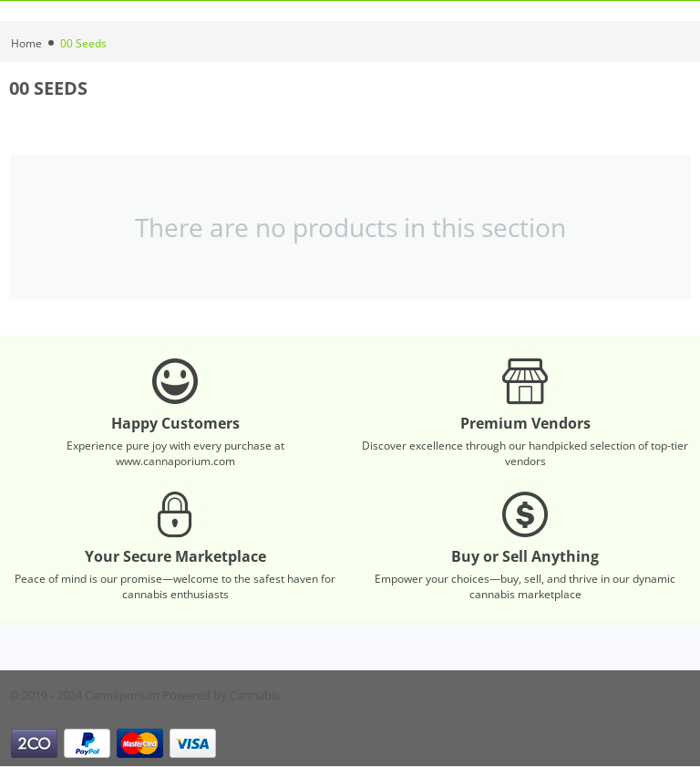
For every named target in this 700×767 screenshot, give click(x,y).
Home (26, 43)
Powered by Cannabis (221, 695)
